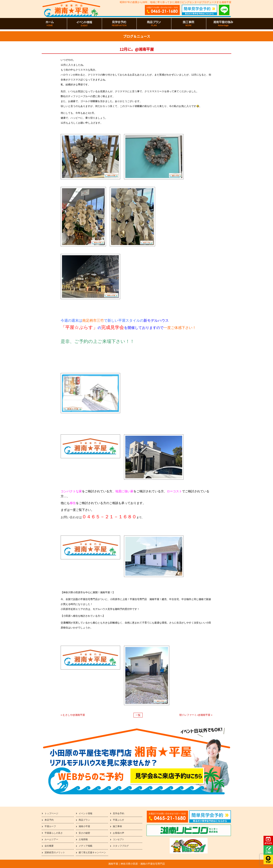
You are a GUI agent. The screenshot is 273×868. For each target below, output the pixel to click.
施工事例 (117, 826)
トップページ (51, 813)
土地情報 (83, 839)
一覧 (138, 715)
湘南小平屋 (84, 826)
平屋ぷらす (118, 820)
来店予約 (49, 820)
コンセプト (118, 839)
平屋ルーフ (50, 826)
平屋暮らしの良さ (54, 833)
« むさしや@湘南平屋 (73, 715)
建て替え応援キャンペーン (92, 852)
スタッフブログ (121, 846)
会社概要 (49, 846)
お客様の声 (118, 833)
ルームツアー (51, 839)
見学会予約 (118, 813)
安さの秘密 (84, 833)
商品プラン (84, 820)
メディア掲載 (86, 846)
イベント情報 (86, 813)
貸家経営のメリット (55, 852)
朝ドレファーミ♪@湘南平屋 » (196, 715)
